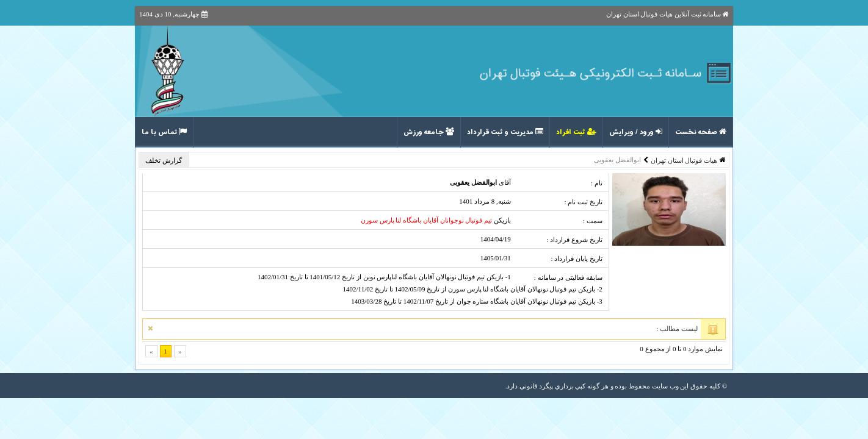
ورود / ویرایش (636, 132)
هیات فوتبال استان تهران (684, 160)
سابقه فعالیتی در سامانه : (568, 277)
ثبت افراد (576, 132)
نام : (597, 183)
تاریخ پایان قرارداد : (576, 259)
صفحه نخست (701, 132)
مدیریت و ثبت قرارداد (505, 132)
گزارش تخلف (165, 160)
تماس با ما (164, 132)
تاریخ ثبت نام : (583, 202)
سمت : (593, 221)
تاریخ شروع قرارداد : (574, 240)
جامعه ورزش (429, 132)
